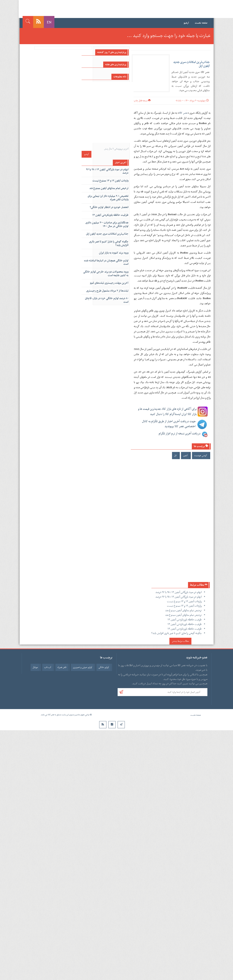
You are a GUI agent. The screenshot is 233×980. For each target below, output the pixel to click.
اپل (175, 456)
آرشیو (186, 23)
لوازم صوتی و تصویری (82, 667)
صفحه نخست (201, 23)
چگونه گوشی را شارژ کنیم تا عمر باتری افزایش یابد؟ (176, 633)
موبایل (35, 667)
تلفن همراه (62, 667)
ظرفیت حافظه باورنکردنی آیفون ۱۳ (185, 620)
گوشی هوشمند (200, 456)
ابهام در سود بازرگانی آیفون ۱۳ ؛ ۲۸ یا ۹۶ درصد (178, 592)
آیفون (185, 456)
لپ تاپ (48, 667)
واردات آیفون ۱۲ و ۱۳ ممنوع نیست (184, 601)
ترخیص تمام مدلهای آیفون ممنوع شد (183, 610)
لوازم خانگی (104, 667)
